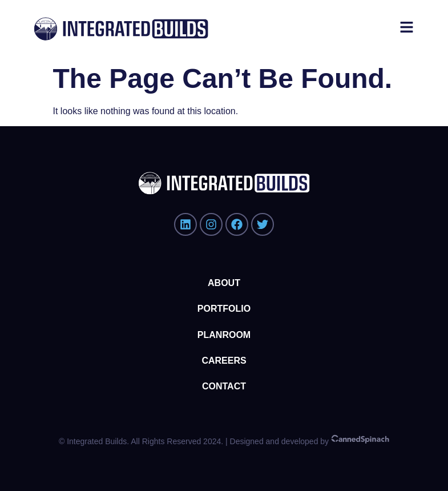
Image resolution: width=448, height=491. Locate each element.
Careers (224, 361)
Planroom (224, 335)
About (224, 283)
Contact (224, 386)
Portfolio (224, 309)
